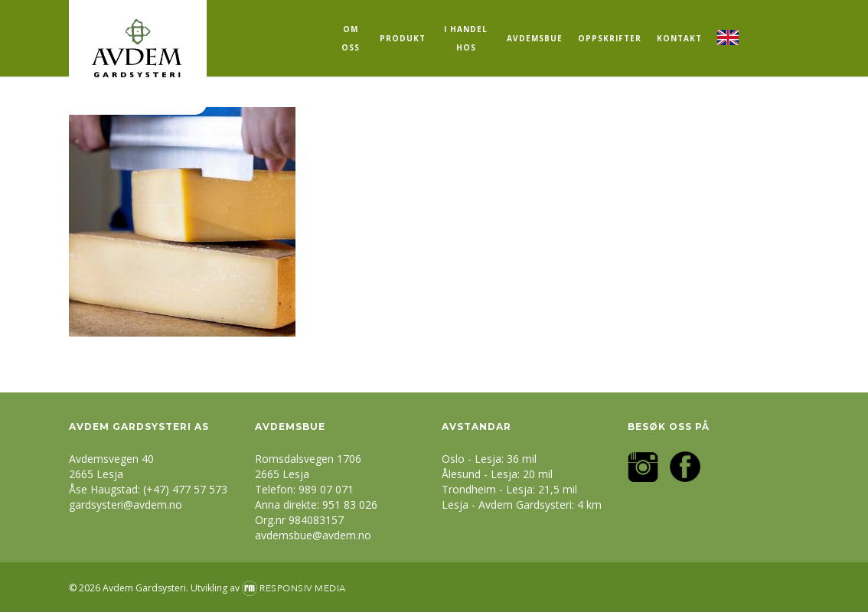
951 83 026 (350, 505)
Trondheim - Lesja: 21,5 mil (509, 489)
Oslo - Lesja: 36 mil (489, 459)
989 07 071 (326, 489)
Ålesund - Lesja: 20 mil (497, 474)
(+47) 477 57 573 (185, 489)
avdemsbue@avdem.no (313, 535)
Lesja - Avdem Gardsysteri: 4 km (522, 505)
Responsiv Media (303, 588)
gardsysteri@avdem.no (126, 505)
